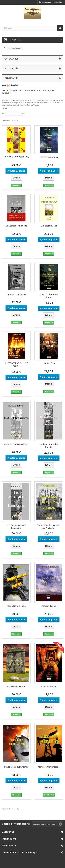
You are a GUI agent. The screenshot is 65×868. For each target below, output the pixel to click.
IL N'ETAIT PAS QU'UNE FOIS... (16, 365)
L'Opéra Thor (49, 363)
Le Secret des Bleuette (16, 226)
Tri (3, 113)
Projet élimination (49, 686)
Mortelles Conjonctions (49, 767)
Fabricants (11, 78)
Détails (4, 108)
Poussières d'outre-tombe (16, 767)
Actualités (11, 68)
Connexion (58, 2)
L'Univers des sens (49, 157)
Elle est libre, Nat (49, 226)
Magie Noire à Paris (16, 606)
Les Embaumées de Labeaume (16, 527)
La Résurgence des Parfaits (49, 446)
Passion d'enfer (49, 606)
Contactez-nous (45, 2)
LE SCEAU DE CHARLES (16, 157)
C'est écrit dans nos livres (16, 444)
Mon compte (9, 846)
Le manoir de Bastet (16, 294)
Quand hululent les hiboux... (49, 296)
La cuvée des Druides (16, 686)
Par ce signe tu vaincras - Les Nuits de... (49, 527)
